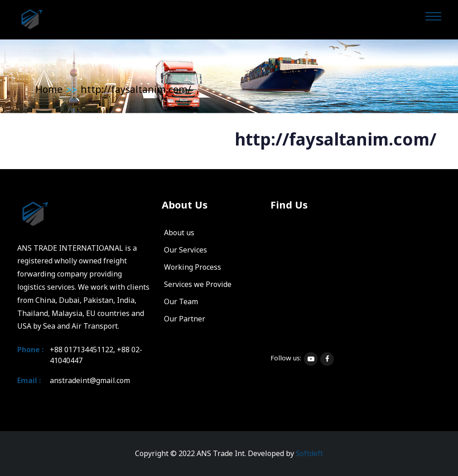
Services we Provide (198, 284)
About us (179, 233)
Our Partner (185, 319)
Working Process (193, 267)
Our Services (186, 250)
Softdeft (309, 453)
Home (49, 89)
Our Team (181, 301)
